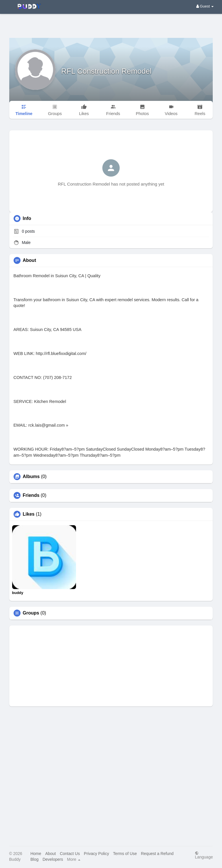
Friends (31, 495)
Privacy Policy (96, 854)
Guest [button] (205, 6)
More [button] (74, 859)
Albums (31, 477)
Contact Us (70, 854)
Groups (31, 613)
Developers (53, 859)
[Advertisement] (111, 22)
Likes (29, 514)
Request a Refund (157, 854)
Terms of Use (125, 854)
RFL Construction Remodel (107, 71)
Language (204, 855)
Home (36, 854)
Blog (34, 859)
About (50, 854)
